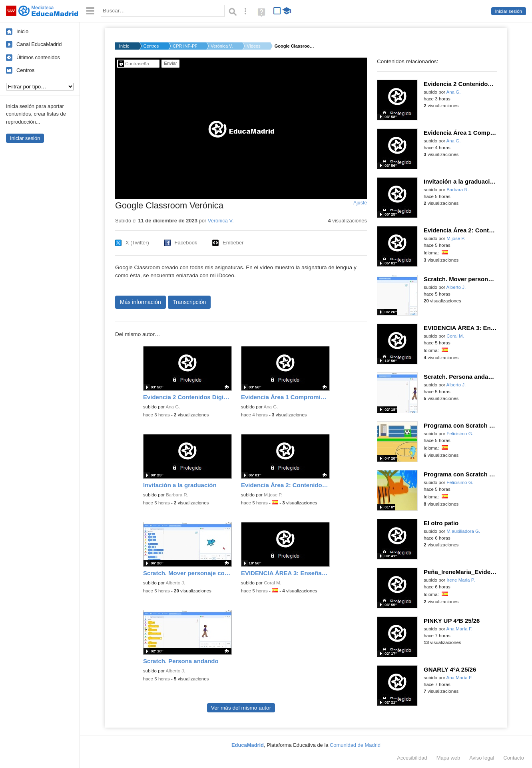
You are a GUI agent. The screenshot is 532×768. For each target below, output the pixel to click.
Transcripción (189, 302)
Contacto (514, 758)
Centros (25, 70)
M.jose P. (273, 495)
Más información (140, 302)
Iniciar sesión (509, 11)
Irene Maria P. (461, 580)
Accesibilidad (412, 758)
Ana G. (173, 407)
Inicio (22, 31)
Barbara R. (177, 495)
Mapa (448, 758)
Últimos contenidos (38, 57)
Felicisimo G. (460, 434)
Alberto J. (176, 583)
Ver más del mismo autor (241, 708)
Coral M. (273, 583)
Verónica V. (222, 46)
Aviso (482, 758)
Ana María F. (459, 629)
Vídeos (253, 46)
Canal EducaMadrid (39, 44)
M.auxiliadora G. (463, 531)
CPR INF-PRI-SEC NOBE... (185, 46)
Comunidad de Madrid (355, 745)
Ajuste (360, 203)
